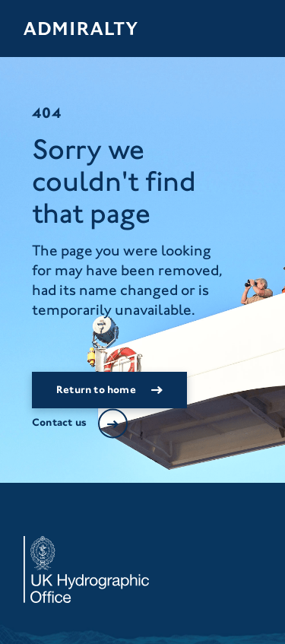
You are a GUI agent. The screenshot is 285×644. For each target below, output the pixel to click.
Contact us (59, 422)
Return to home (96, 390)
